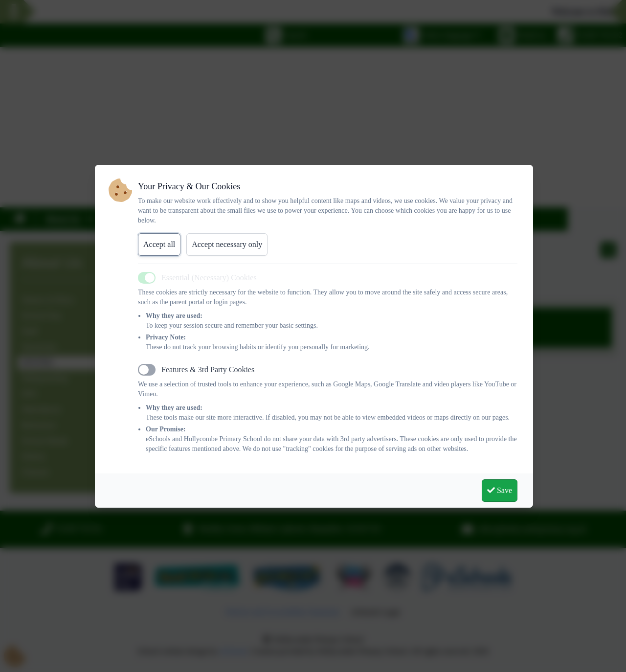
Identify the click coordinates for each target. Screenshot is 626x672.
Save (500, 490)
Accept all (159, 244)
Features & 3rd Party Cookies (208, 370)
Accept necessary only (227, 244)
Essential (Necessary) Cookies (209, 278)
